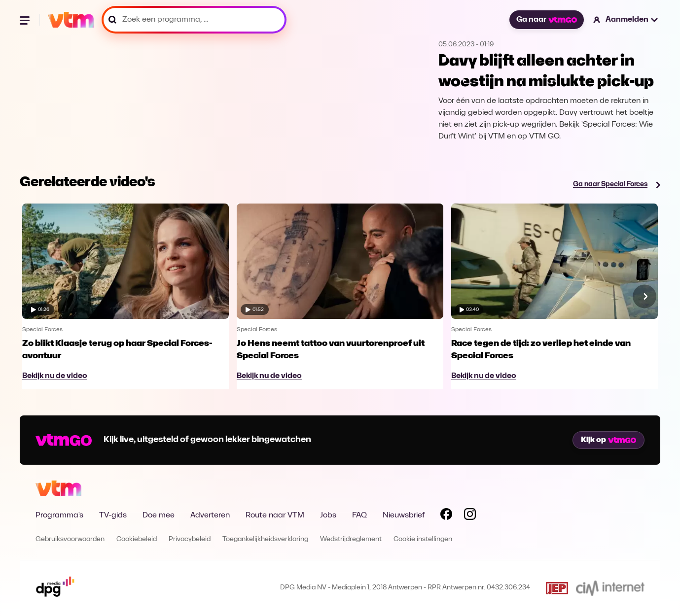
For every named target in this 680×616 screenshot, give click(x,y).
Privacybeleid (190, 539)
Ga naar (546, 20)
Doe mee (159, 515)
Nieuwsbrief (404, 515)
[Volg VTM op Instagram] (470, 516)
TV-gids (113, 515)
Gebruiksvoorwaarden (70, 539)
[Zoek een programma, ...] (194, 20)
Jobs (328, 515)
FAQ (359, 515)
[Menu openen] (26, 20)
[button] (626, 20)
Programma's (59, 515)
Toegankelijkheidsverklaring (265, 539)
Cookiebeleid (137, 539)
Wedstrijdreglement (351, 539)
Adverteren (210, 515)
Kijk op (608, 440)
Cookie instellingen (423, 539)
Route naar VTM (275, 515)
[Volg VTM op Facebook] (446, 516)
